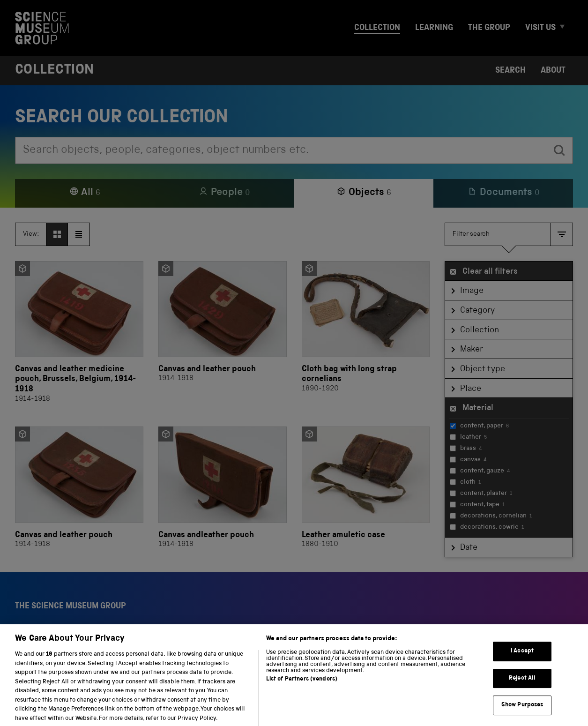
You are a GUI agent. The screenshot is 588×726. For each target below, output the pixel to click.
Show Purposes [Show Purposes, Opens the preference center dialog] (522, 714)
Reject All (522, 686)
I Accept (522, 660)
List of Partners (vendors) (302, 688)
